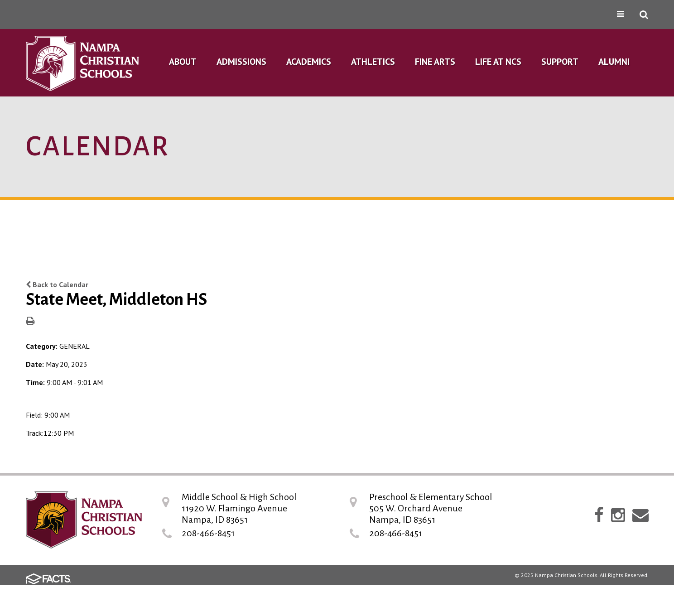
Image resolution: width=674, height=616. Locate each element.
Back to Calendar (57, 284)
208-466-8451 (208, 533)
